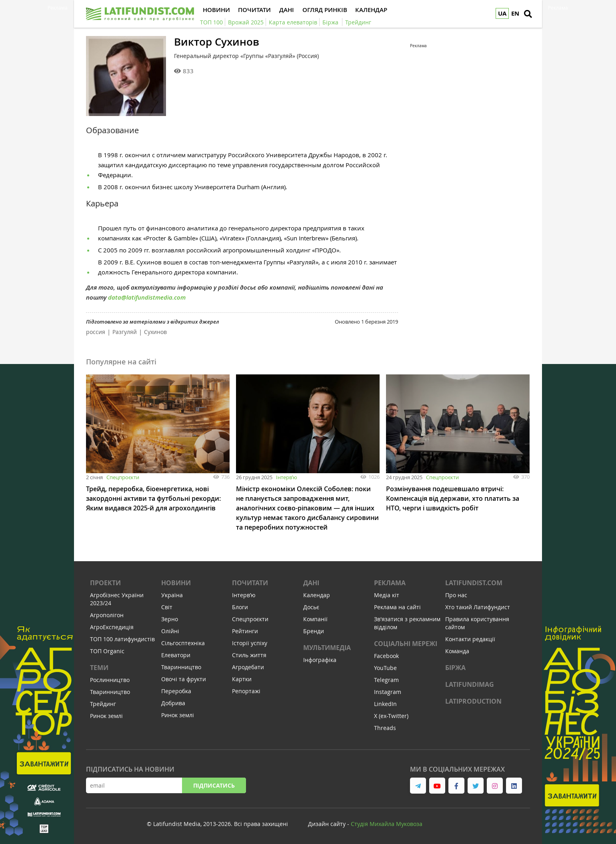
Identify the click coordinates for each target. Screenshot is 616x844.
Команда (457, 651)
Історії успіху (250, 643)
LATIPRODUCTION (473, 701)
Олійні (170, 631)
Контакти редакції (470, 639)
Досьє (311, 607)
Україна (172, 595)
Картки (242, 679)
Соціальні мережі (406, 644)
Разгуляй (125, 332)
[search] (528, 14)
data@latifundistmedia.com (147, 297)
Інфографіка (320, 660)
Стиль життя (249, 655)
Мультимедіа (327, 648)
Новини (176, 583)
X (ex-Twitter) (391, 716)
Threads (385, 728)
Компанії (315, 619)
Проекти (105, 583)
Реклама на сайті (397, 607)
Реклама (390, 583)
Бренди (314, 631)
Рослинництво (110, 680)
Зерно (170, 619)
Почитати (250, 583)
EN (515, 13)
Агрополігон (107, 615)
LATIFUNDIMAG (470, 684)
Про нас (456, 595)
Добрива (173, 703)
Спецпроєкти (123, 477)
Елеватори (176, 655)
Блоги (240, 607)
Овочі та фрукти (184, 679)
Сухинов (155, 332)
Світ (167, 607)
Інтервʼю (287, 477)
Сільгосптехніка (183, 643)
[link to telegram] (418, 786)
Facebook (386, 656)
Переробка (176, 691)
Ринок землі (106, 716)
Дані (311, 583)
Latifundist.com (474, 583)
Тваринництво (110, 692)
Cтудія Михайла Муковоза (387, 824)
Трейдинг (103, 704)
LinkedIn (385, 704)
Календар (317, 595)
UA (502, 13)
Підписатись (214, 785)
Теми (99, 668)
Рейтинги (245, 631)
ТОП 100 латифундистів (122, 639)
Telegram (386, 680)
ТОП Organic (107, 651)
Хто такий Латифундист (478, 607)
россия (96, 332)
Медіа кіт (387, 595)
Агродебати (248, 667)
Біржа (455, 668)
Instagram (388, 692)
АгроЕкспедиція (112, 627)
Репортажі (246, 691)
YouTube (385, 668)
